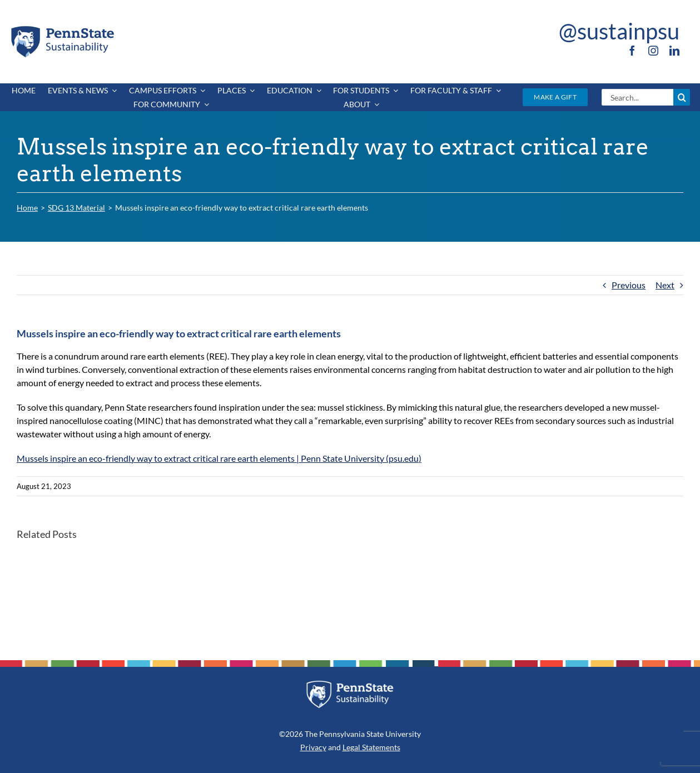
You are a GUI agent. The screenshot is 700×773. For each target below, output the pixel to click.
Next (665, 285)
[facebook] (632, 51)
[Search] (682, 97)
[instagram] (653, 51)
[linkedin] (674, 51)
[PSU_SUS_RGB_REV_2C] (350, 684)
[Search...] (637, 97)
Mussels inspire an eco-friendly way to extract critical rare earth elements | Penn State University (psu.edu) (219, 458)
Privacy (313, 747)
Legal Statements (371, 747)
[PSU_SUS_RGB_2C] (62, 28)
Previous (629, 285)
